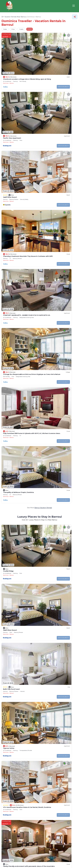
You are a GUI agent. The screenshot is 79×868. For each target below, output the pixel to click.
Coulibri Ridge (8, 236)
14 (57, 702)
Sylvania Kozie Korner (11, 354)
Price (16, 29)
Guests (26, 29)
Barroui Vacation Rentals (43, 193)
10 (57, 706)
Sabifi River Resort (10, 99)
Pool (3, 730)
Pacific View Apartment (51, 59)
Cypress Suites (47, 275)
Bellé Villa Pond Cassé (11, 275)
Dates (6, 29)
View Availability (31, 67)
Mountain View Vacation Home (14, 415)
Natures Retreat (9, 654)
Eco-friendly (31, 730)
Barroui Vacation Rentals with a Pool (43, 431)
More (36, 29)
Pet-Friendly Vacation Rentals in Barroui (37, 490)
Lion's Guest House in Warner (14, 474)
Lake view (21, 730)
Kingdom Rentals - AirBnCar (52, 354)
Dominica (6, 63)
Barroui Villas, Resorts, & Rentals (59, 369)
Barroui (12, 63)
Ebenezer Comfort (49, 536)
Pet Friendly (11, 730)
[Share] (75, 17)
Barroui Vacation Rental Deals (43, 670)
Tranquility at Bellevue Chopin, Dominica (57, 177)
